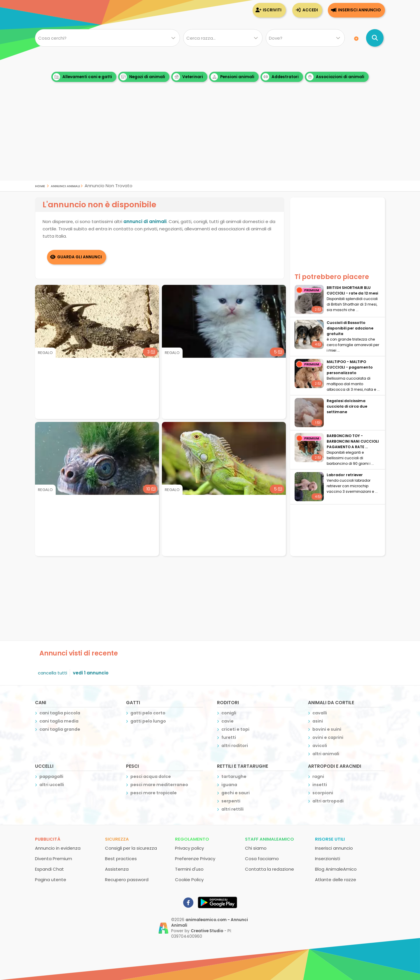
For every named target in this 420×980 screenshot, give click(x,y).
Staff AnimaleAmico (269, 839)
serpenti (231, 801)
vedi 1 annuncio (91, 673)
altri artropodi (328, 801)
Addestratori (280, 77)
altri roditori (235, 746)
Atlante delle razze (336, 880)
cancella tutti (52, 673)
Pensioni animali (232, 77)
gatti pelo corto (148, 713)
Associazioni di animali (335, 77)
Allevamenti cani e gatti (82, 77)
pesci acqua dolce (151, 776)
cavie (228, 721)
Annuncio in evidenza (58, 848)
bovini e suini (327, 729)
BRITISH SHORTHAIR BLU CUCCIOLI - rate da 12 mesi (352, 290)
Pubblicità (48, 839)
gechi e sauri (236, 793)
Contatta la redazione (269, 869)
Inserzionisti (328, 859)
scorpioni (323, 793)
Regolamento (192, 839)
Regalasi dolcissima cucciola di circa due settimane (347, 406)
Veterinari (188, 77)
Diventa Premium (54, 859)
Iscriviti (272, 10)
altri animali (326, 754)
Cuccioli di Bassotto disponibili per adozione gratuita (350, 328)
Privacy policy (189, 848)
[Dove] (305, 38)
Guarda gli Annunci (79, 257)
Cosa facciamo (262, 859)
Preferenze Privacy (195, 859)
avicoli (320, 746)
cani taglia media (59, 721)
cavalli (320, 713)
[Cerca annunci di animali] (375, 38)
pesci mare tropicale (154, 793)
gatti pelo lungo (148, 721)
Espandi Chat (49, 869)
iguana (229, 785)
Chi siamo (256, 848)
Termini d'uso (189, 869)
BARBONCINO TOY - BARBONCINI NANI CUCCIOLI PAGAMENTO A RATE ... (353, 441)
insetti (320, 785)
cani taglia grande (60, 729)
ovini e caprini (328, 737)
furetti (229, 737)
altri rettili (232, 809)
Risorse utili (330, 839)
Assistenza (117, 869)
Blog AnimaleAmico (336, 869)
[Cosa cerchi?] (107, 38)
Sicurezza (117, 839)
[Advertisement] (210, 140)
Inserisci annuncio (359, 10)
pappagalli (51, 776)
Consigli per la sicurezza (131, 848)
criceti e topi (235, 729)
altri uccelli (52, 785)
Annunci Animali (65, 186)
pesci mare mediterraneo (159, 785)
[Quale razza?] (223, 38)
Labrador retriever (345, 475)
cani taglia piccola (60, 713)
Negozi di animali (142, 77)
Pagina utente (51, 880)
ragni (318, 776)
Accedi (310, 10)
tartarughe (234, 776)
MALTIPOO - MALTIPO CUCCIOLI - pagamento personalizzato (350, 367)
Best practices (121, 859)
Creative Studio (207, 931)
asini (318, 721)
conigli (229, 713)
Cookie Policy (189, 880)
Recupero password (127, 880)
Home (40, 186)
